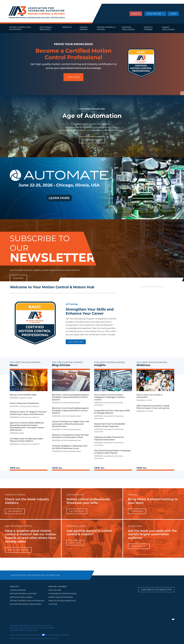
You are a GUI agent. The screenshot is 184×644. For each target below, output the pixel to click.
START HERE (73, 77)
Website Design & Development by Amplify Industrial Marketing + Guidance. (34, 638)
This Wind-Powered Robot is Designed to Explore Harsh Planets (112, 452)
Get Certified (77, 511)
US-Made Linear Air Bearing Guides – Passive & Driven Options (27, 440)
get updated (15, 511)
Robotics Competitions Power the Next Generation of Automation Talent (70, 436)
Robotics (14, 587)
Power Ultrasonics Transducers (24, 403)
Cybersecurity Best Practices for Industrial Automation (109, 438)
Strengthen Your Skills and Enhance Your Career (90, 311)
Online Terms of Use (17, 635)
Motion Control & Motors (23, 594)
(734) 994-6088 (17, 630)
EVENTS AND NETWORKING (61, 597)
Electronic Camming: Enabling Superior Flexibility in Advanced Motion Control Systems (70, 397)
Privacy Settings (48, 635)
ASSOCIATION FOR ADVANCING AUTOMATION (35, 575)
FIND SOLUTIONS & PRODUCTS (62, 601)
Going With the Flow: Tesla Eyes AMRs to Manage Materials (112, 412)
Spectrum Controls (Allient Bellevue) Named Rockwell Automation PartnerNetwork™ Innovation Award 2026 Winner (27, 426)
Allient (22, 433)
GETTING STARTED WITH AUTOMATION (27, 601)
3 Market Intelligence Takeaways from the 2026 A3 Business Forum (70, 447)
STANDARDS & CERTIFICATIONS (62, 594)
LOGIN (173, 14)
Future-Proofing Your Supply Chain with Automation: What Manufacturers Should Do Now (71, 424)
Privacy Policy (32, 635)
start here (75, 543)
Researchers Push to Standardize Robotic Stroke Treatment (110, 425)
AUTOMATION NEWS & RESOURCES (25, 604)
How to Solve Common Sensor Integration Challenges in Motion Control (110, 397)
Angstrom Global (26, 398)
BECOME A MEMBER (58, 587)
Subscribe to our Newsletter (156, 590)
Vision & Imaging (18, 590)
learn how (137, 511)
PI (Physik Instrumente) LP (29, 406)
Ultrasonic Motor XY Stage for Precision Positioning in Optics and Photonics (28, 413)
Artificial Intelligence (21, 597)
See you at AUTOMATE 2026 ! (23, 395)
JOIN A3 (136, 14)
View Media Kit (139, 546)
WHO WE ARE (154, 14)
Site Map (62, 635)
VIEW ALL (15, 468)
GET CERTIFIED (76, 342)
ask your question (18, 550)
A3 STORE (53, 604)
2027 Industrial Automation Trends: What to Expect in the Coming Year (153, 407)
